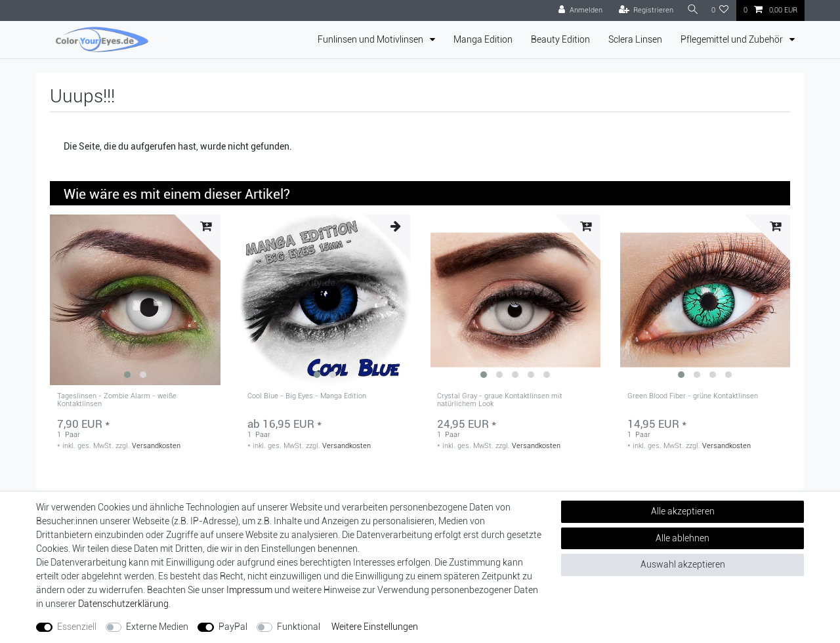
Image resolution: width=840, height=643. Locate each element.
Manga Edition (483, 39)
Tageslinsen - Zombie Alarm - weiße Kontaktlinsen (117, 400)
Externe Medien (157, 627)
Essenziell (77, 627)
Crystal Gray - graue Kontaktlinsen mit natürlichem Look (500, 400)
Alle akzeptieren (683, 511)
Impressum (249, 590)
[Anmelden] (577, 10)
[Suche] (691, 10)
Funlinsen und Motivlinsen (371, 39)
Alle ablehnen (682, 538)
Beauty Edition (560, 39)
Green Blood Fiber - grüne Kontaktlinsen (693, 396)
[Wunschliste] (720, 10)
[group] (135, 300)
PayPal (233, 627)
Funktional (299, 627)
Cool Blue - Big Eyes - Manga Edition (307, 396)
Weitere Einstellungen (375, 627)
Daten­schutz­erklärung (123, 604)
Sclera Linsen (635, 39)
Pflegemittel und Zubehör (733, 39)
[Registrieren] (643, 10)
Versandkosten (156, 446)
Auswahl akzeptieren (683, 564)
